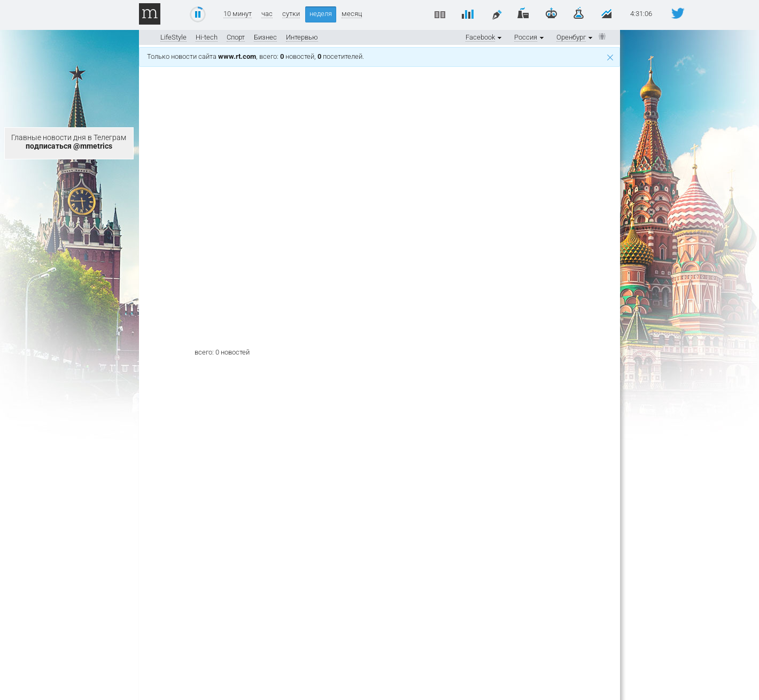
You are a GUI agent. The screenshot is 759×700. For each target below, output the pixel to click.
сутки (291, 14)
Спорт (236, 37)
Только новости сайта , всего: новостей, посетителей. (380, 56)
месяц (352, 14)
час (267, 14)
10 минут (238, 14)
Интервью (302, 37)
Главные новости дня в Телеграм (69, 142)
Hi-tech (207, 37)
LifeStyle (173, 37)
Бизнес (265, 37)
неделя (321, 14)
